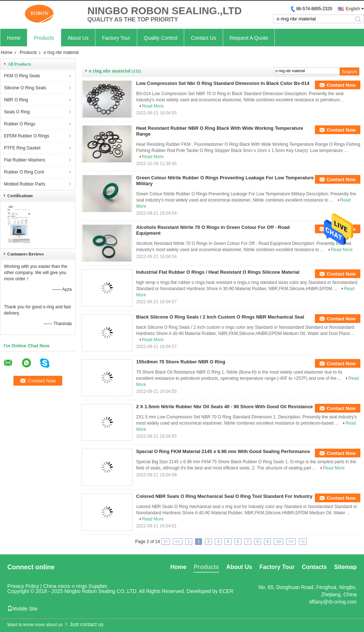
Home (14, 38)
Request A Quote (249, 38)
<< (178, 542)
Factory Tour (116, 38)
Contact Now (341, 85)
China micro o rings (65, 586)
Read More (153, 106)
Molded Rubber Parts (25, 184)
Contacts (314, 567)
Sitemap (345, 567)
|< (166, 542)
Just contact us (86, 624)
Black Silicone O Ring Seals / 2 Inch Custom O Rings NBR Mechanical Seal (220, 317)
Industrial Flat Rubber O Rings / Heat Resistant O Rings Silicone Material (218, 272)
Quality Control (161, 38)
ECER (226, 591)
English (353, 9)
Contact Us (203, 38)
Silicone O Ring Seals (25, 88)
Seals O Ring (17, 112)
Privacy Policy (23, 586)
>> (291, 542)
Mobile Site (22, 609)
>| (303, 542)
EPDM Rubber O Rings (27, 136)
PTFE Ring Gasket (22, 148)
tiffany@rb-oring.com (333, 602)
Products (44, 38)
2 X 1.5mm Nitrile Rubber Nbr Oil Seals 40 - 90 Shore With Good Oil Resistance (224, 407)
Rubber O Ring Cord (24, 172)
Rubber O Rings (20, 124)
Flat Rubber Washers (25, 160)
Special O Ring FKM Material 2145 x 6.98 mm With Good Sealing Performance (223, 451)
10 (278, 542)
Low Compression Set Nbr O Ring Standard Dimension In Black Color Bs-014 (223, 83)
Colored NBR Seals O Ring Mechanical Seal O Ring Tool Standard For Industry (224, 496)
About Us (78, 38)
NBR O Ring (16, 100)
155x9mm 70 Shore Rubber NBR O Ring (181, 362)
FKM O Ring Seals (22, 76)
